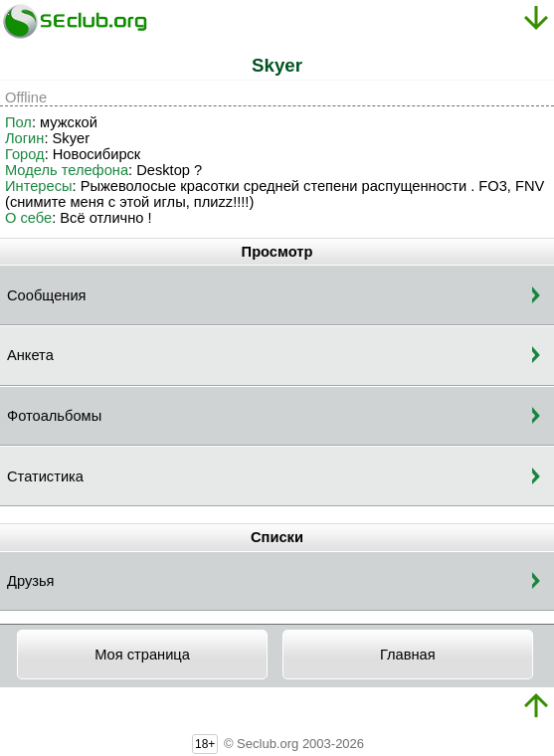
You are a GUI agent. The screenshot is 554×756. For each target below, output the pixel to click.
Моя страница (142, 655)
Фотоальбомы (54, 416)
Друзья (31, 581)
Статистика (45, 476)
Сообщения (47, 295)
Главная (408, 655)
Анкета (30, 355)
